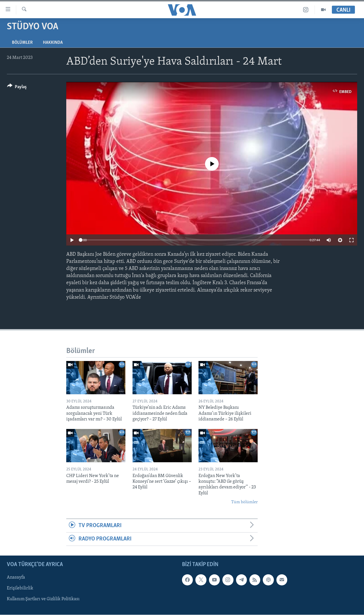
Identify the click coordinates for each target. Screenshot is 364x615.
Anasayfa (16, 578)
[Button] (17, 88)
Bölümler (22, 43)
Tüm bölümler (244, 502)
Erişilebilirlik (20, 589)
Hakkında (53, 43)
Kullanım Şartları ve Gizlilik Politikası (43, 599)
